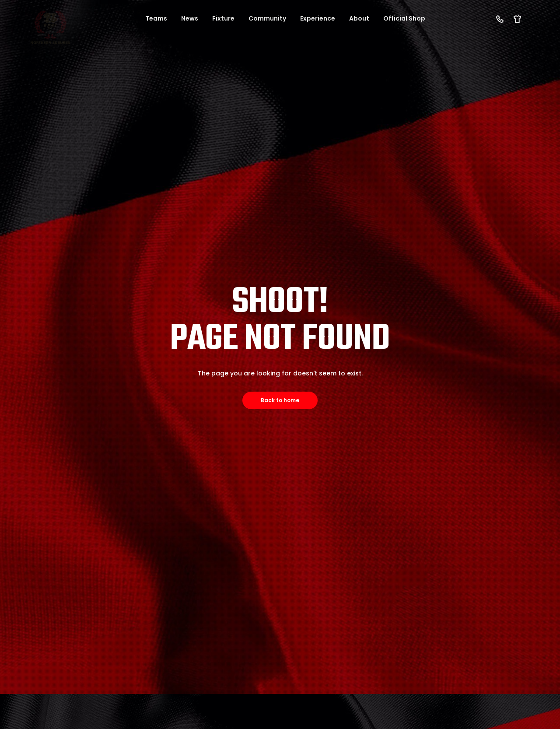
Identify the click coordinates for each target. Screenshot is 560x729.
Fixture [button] (223, 18)
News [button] (190, 18)
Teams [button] (156, 18)
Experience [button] (318, 18)
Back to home (280, 400)
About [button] (359, 18)
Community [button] (267, 18)
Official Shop (404, 18)
